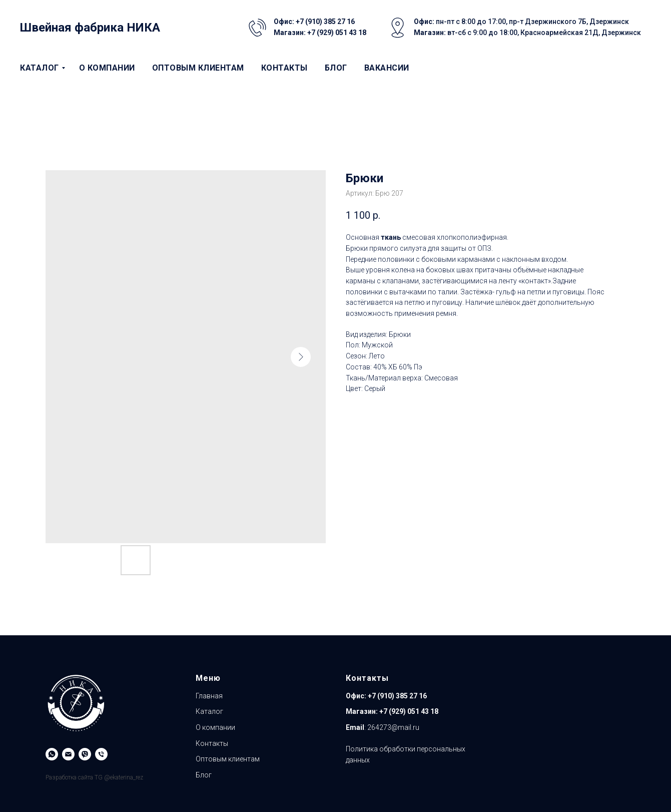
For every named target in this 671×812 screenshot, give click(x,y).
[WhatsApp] (52, 754)
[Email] (68, 754)
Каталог (40, 68)
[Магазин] (101, 754)
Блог (336, 68)
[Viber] (85, 754)
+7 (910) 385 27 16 (397, 696)
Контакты (284, 68)
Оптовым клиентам (198, 68)
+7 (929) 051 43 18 (409, 711)
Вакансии (387, 68)
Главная (209, 696)
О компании (107, 68)
